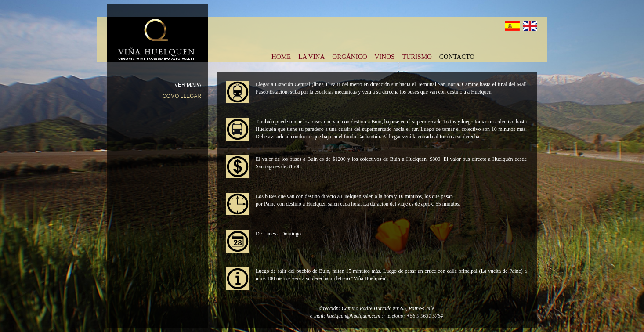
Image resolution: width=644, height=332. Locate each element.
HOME (281, 56)
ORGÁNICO (349, 56)
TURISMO (417, 56)
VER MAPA (188, 85)
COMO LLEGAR (182, 96)
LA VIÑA (311, 56)
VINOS (384, 56)
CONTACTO (457, 56)
